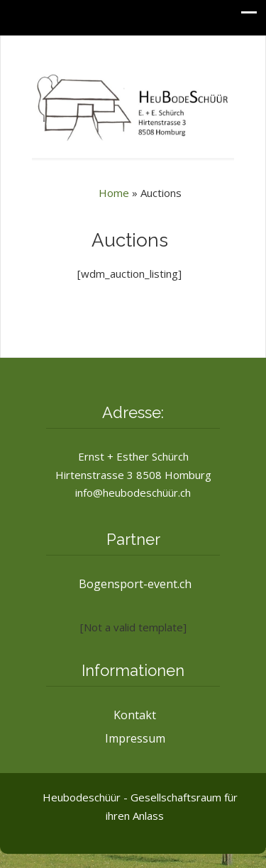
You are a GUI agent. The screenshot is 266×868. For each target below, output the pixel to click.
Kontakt (135, 715)
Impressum (135, 738)
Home (114, 193)
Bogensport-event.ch (135, 584)
